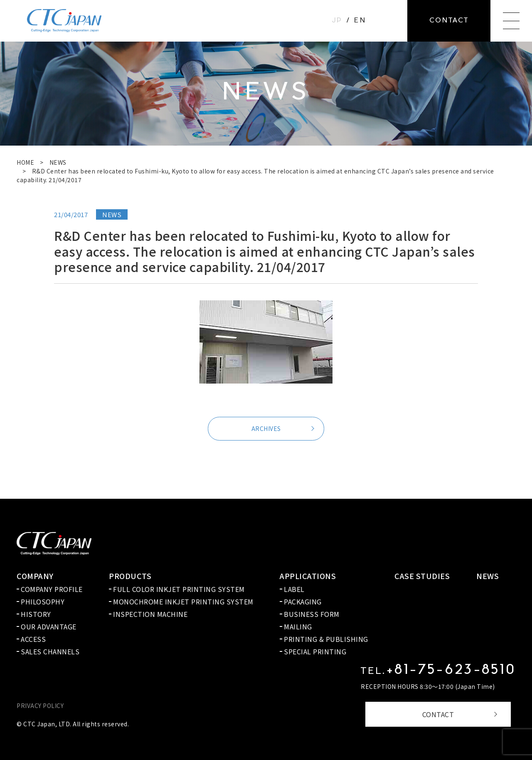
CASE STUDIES (422, 576)
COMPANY (35, 576)
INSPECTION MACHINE (150, 614)
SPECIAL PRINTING (315, 651)
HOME (25, 162)
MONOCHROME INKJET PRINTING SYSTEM (183, 602)
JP (337, 21)
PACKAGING (303, 602)
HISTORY (36, 614)
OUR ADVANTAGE (49, 626)
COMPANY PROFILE (52, 589)
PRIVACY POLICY (40, 706)
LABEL (294, 589)
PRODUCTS (130, 576)
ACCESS (33, 639)
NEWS (58, 162)
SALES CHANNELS (50, 651)
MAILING (298, 626)
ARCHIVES (266, 428)
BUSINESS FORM (312, 614)
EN (360, 21)
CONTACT (438, 714)
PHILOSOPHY (43, 602)
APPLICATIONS (308, 576)
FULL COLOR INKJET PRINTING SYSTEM (179, 589)
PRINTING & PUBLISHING (326, 639)
